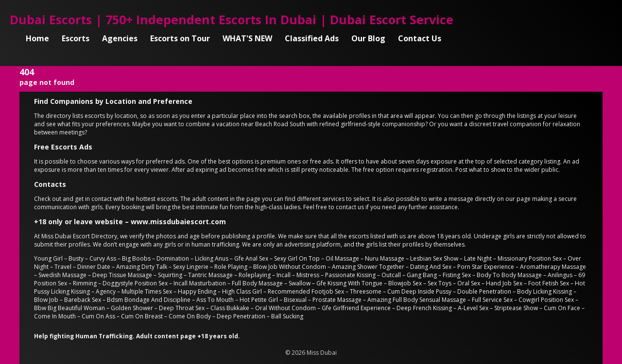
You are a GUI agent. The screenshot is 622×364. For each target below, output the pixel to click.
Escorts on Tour (180, 38)
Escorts (76, 38)
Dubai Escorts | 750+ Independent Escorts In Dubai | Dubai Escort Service (232, 19)
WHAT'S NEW (247, 38)
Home (37, 38)
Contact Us (420, 38)
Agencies (120, 38)
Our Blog (368, 38)
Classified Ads (312, 38)
